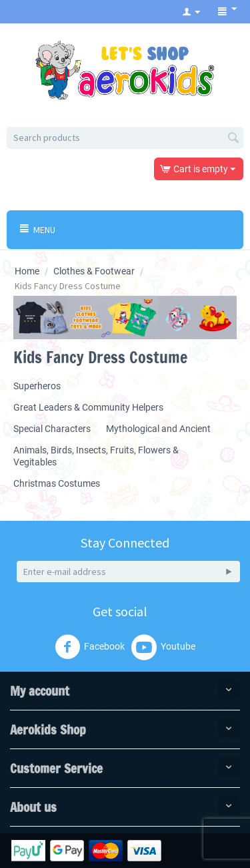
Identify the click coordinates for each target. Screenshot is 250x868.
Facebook (90, 647)
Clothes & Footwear (94, 271)
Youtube (163, 647)
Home (27, 271)
